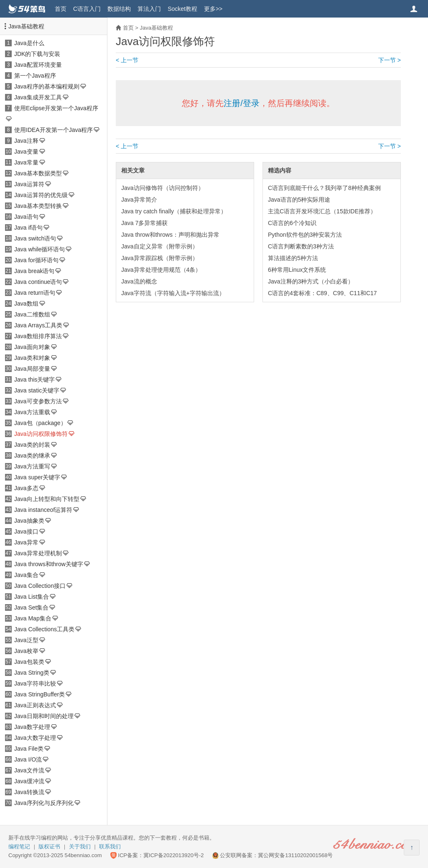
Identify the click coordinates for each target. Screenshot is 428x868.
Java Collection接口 (40, 586)
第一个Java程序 (35, 76)
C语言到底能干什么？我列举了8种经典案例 (324, 188)
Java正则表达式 (35, 705)
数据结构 (119, 9)
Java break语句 (34, 271)
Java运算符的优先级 (41, 195)
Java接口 (26, 531)
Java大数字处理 (35, 738)
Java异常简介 (139, 200)
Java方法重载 (32, 412)
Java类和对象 (32, 358)
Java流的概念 (139, 281)
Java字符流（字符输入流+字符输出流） (173, 293)
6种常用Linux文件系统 (297, 270)
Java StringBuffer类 (39, 694)
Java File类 (29, 749)
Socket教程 (182, 9)
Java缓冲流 (29, 781)
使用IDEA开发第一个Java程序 (53, 130)
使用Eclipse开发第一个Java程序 (56, 108)
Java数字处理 (32, 727)
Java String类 (32, 673)
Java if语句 (28, 228)
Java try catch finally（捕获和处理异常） (174, 211)
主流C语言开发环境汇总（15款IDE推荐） (322, 211)
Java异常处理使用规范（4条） (161, 270)
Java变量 (26, 152)
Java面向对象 (32, 347)
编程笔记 (19, 846)
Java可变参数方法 (38, 401)
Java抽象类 (29, 521)
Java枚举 (26, 651)
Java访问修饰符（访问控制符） (163, 188)
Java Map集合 (33, 618)
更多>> (213, 9)
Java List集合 (32, 597)
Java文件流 (29, 770)
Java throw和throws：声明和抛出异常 (170, 235)
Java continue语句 (38, 282)
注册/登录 (242, 103)
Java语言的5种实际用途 (299, 200)
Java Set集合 (31, 607)
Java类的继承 (32, 456)
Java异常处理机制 (38, 553)
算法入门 (149, 9)
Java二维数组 (32, 314)
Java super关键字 (37, 477)
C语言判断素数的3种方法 (301, 246)
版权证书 (49, 846)
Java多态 (26, 488)
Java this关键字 (34, 380)
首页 (61, 9)
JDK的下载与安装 (37, 54)
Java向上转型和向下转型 (47, 499)
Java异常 (26, 542)
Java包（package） (40, 423)
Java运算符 (29, 184)
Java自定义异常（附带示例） (160, 246)
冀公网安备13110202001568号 (295, 855)
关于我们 (80, 846)
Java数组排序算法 (38, 336)
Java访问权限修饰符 (41, 434)
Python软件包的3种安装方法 (305, 235)
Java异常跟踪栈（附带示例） (160, 258)
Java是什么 (29, 43)
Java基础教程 (26, 26)
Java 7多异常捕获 (144, 223)
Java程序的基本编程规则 (47, 86)
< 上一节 (127, 60)
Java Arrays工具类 (38, 325)
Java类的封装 (32, 445)
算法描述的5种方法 (293, 258)
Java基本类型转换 (38, 206)
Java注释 (26, 141)
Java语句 (26, 217)
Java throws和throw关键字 (49, 564)
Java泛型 (26, 640)
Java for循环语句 (36, 260)
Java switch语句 (35, 238)
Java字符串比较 (35, 683)
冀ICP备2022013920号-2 (174, 855)
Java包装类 (29, 662)
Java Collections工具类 (44, 629)
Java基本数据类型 (38, 173)
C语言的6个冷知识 (292, 223)
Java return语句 (35, 293)
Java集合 (26, 575)
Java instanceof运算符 (43, 510)
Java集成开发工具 (38, 97)
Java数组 (26, 304)
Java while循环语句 (39, 249)
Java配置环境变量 (38, 65)
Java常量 (26, 162)
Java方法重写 (32, 466)
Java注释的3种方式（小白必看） (311, 281)
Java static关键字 (37, 390)
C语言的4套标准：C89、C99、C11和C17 (322, 293)
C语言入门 (87, 9)
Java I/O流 (28, 759)
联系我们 (110, 846)
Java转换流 (29, 792)
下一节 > (390, 60)
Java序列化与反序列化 (44, 803)
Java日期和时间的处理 (44, 716)
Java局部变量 (32, 369)
